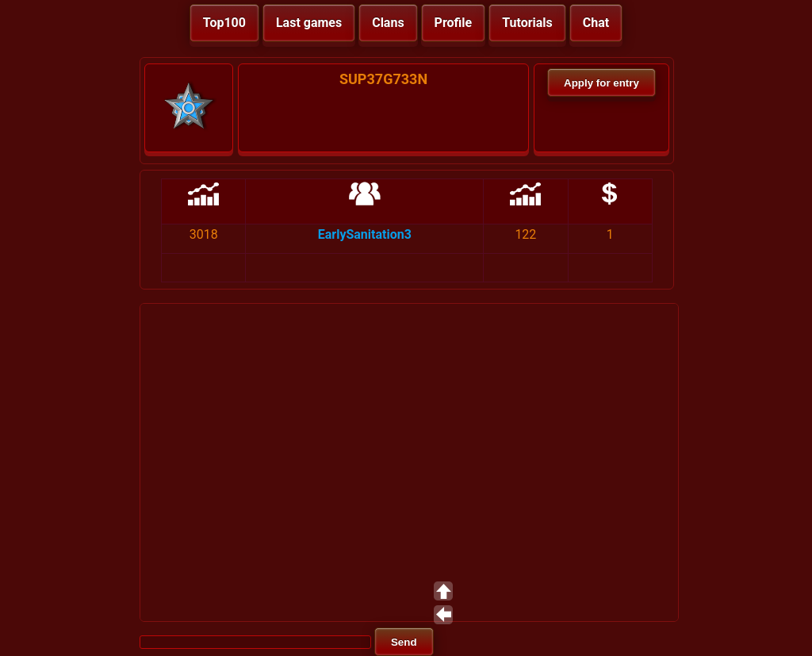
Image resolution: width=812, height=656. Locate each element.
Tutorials (527, 23)
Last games (309, 23)
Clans (388, 23)
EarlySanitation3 (365, 234)
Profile (454, 23)
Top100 (224, 23)
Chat (596, 23)
